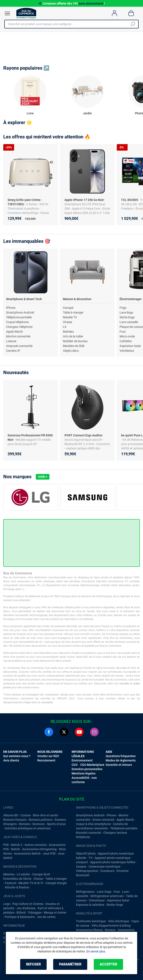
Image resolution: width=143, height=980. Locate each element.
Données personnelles (87, 769)
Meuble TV (70, 317)
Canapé (68, 308)
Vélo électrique (119, 921)
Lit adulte (23, 874)
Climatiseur (97, 900)
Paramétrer (70, 964)
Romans (25, 824)
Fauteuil (11, 883)
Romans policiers (41, 820)
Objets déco (71, 351)
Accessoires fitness (89, 930)
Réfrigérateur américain (107, 896)
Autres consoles (36, 845)
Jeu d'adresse (26, 908)
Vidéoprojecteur (87, 871)
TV (90, 858)
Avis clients (11, 760)
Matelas (68, 332)
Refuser (33, 964)
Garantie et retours (119, 765)
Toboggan (35, 913)
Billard (21, 913)
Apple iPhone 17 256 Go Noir (84, 200)
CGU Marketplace (92, 765)
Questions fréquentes (121, 756)
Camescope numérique (104, 867)
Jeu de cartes (46, 917)
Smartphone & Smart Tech (24, 299)
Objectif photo (86, 853)
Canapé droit (41, 874)
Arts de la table (73, 336)
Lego (7, 904)
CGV (75, 765)
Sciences (39, 824)
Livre (30, 113)
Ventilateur (127, 351)
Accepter (108, 964)
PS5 (6, 845)
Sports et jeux (56, 824)
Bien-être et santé (45, 815)
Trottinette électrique (91, 921)
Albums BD (11, 815)
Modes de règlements (121, 760)
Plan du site (72, 799)
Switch (15, 849)
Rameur (110, 930)
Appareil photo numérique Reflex (113, 862)
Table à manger (73, 312)
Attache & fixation (17, 887)
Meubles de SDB (74, 346)
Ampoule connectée (19, 346)
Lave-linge (104, 892)
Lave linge (126, 312)
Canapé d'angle (56, 883)
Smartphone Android (20, 312)
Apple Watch (15, 332)
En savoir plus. (96, 951)
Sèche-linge (115, 905)
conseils (124, 684)
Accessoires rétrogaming (39, 849)
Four (123, 332)
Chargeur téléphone (19, 327)
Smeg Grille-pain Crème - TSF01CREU (25, 202)
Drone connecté (104, 820)
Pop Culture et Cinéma (28, 904)
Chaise (67, 322)
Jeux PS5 (49, 853)
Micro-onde (127, 336)
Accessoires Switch (27, 853)
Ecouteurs (107, 871)
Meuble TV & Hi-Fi (31, 883)
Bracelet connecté (89, 833)
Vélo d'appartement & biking (111, 926)
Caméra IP (13, 351)
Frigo (123, 308)
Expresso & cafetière (90, 905)
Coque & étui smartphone (93, 824)
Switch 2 (17, 845)
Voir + (43, 477)
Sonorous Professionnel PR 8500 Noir (30, 437)
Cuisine (26, 815)
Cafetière (126, 341)
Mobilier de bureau (75, 341)
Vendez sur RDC (48, 756)
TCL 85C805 (130, 200)
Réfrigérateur (85, 892)
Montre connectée (18, 336)
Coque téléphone (17, 322)
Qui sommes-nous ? (17, 756)
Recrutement (46, 760)
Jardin (87, 113)
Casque (81, 867)
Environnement (82, 760)
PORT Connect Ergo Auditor (84, 435)
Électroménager (131, 299)
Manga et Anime (55, 913)
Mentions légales (84, 773)
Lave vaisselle (129, 322)
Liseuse (11, 341)
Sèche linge (127, 317)
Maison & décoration (77, 299)
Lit (65, 327)
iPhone (11, 308)
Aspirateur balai (130, 346)
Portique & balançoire (20, 917)
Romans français (15, 820)
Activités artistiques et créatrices (28, 828)
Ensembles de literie (17, 879)
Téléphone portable (19, 317)
